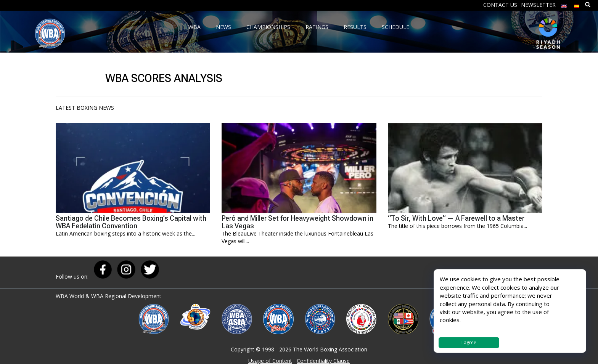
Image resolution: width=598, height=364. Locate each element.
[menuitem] (564, 4)
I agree (469, 342)
